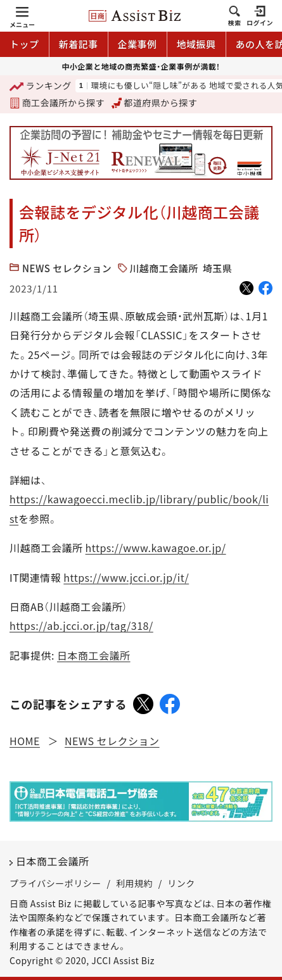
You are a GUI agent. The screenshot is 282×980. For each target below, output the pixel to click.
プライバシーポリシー (55, 883)
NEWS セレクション (67, 268)
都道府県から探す (155, 103)
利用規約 (134, 883)
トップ (24, 44)
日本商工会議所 (94, 655)
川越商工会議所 (164, 268)
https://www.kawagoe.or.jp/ (156, 548)
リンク (181, 883)
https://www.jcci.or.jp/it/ (126, 577)
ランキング (41, 86)
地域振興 (196, 44)
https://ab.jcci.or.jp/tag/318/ (81, 625)
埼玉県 (218, 268)
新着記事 (79, 44)
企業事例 (138, 44)
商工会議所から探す (57, 103)
